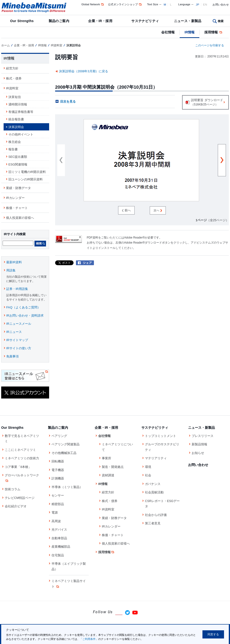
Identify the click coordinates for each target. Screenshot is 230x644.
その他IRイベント (21, 134)
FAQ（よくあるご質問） (23, 307)
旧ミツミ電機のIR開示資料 (27, 172)
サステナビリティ (145, 21)
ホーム (6, 45)
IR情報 (190, 32)
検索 (221, 21)
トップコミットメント (161, 436)
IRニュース (14, 332)
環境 (148, 467)
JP (197, 5)
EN (205, 5)
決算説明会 (16, 127)
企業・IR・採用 (100, 21)
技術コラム (13, 489)
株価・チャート (17, 208)
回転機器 (58, 461)
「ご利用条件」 (89, 639)
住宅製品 (58, 555)
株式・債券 (14, 78)
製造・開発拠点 (113, 467)
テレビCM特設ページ (20, 498)
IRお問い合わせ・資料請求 (25, 316)
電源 (55, 512)
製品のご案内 (59, 21)
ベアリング (59, 436)
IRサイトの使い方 (19, 348)
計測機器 (58, 478)
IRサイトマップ (17, 340)
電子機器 (58, 470)
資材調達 (108, 475)
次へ (158, 210)
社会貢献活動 (154, 492)
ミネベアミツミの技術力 (22, 458)
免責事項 (12, 356)
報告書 (13, 149)
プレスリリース (203, 436)
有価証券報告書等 (21, 112)
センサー (58, 495)
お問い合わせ (221, 5)
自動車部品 (59, 538)
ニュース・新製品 (188, 21)
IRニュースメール (19, 324)
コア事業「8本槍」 (18, 467)
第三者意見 (153, 523)
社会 (148, 475)
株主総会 (15, 142)
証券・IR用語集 (17, 289)
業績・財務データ (18, 188)
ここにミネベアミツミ (20, 450)
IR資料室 (57, 45)
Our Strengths (22, 21)
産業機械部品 (61, 547)
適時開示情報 (18, 104)
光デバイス (59, 530)
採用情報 (214, 32)
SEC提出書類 (18, 157)
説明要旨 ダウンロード (205, 103)
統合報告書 (16, 119)
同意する (213, 634)
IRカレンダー (15, 198)
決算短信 (15, 97)
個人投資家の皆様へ (20, 218)
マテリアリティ (156, 458)
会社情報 (168, 32)
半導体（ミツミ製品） (67, 487)
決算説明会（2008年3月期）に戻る (83, 71)
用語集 (11, 270)
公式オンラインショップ (125, 4)
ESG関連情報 (18, 164)
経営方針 (12, 68)
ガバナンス (153, 484)
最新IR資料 (14, 262)
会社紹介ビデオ (16, 506)
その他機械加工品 (64, 453)
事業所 (106, 458)
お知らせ (198, 453)
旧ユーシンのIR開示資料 (26, 179)
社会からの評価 (156, 515)
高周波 (56, 521)
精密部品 (58, 504)
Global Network (93, 4)
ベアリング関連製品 (66, 444)
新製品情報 (199, 444)
